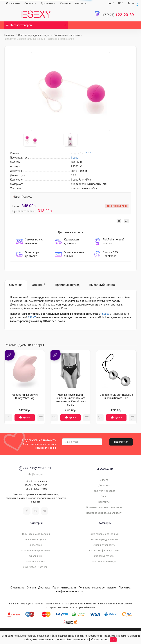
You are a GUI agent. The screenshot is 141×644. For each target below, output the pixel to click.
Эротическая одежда (104, 561)
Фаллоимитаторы (104, 556)
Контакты (81, 3)
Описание (16, 285)
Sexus (106, 314)
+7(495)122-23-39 (35, 468)
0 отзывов (89, 153)
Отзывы (39, 285)
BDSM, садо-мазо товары (35, 534)
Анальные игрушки (35, 539)
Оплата (31, 3)
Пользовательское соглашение (104, 507)
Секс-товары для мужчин (104, 539)
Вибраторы (35, 545)
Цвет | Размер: (23, 197)
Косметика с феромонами (35, 550)
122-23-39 (118, 15)
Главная (9, 35)
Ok (113, 640)
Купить (25, 417)
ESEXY (32, 317)
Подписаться (121, 442)
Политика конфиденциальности (104, 513)
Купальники (35, 556)
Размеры (66, 3)
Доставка (49, 3)
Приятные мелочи (35, 561)
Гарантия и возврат (104, 491)
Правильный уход (67, 285)
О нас (104, 496)
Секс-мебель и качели (35, 567)
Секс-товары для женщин (34, 35)
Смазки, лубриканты (104, 545)
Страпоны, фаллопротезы (104, 550)
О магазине (13, 3)
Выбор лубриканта (102, 285)
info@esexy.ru (35, 474)
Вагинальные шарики (67, 35)
